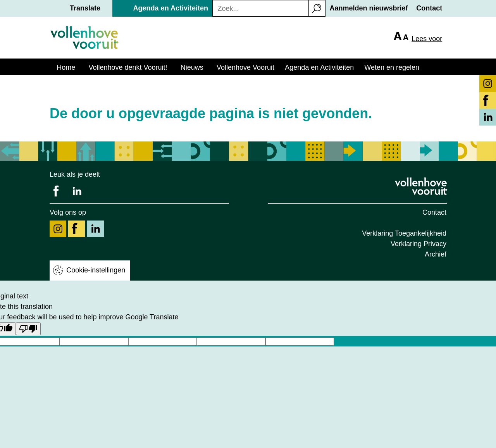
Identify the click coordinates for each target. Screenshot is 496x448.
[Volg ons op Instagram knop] (488, 84)
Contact (434, 212)
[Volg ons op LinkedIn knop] (488, 117)
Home (66, 67)
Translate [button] (85, 8)
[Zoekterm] (259, 9)
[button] (317, 8)
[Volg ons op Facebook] (77, 229)
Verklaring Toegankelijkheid (404, 233)
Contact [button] (429, 8)
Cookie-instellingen (96, 270)
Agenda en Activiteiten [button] (171, 8)
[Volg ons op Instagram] (58, 229)
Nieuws (192, 67)
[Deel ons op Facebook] (58, 191)
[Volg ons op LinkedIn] (95, 229)
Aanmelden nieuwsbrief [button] (369, 8)
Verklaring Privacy (418, 244)
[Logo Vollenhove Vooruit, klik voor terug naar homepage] (422, 186)
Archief (436, 254)
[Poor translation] (28, 329)
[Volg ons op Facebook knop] (488, 101)
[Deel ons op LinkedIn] (77, 191)
